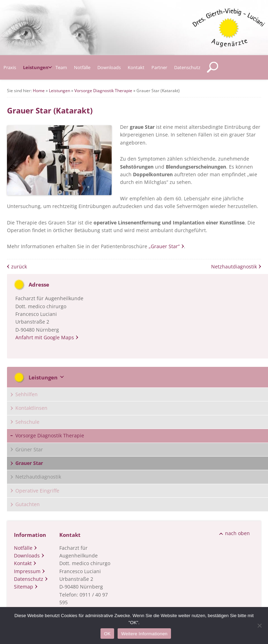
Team (61, 67)
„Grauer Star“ (164, 246)
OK (107, 634)
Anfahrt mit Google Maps (45, 337)
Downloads (109, 67)
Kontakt (136, 67)
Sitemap (24, 587)
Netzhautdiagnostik (234, 267)
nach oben (237, 533)
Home (39, 91)
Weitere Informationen (144, 634)
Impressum (27, 571)
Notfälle (82, 67)
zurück (19, 267)
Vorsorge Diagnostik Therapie (103, 91)
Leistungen (36, 67)
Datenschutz (187, 67)
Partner (159, 67)
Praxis (10, 67)
